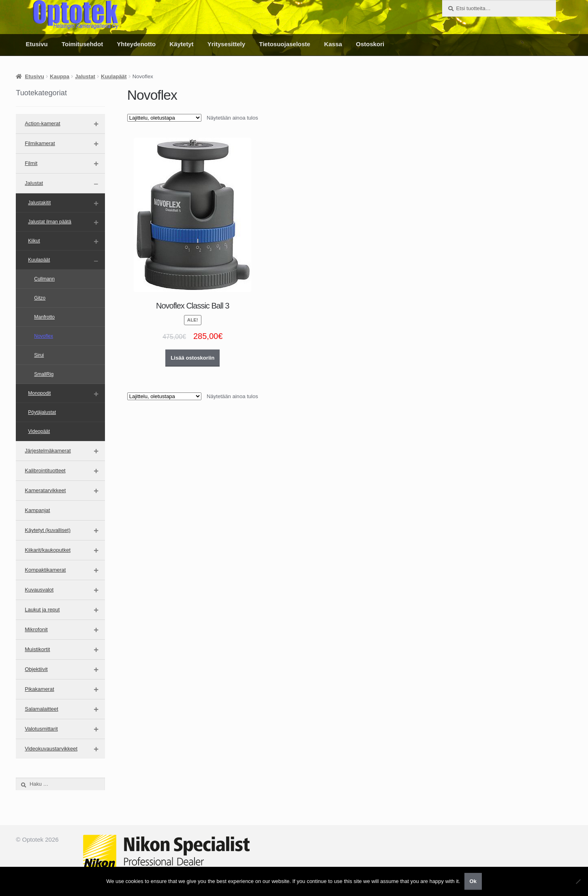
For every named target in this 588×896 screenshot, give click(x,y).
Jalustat (85, 76)
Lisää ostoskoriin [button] (192, 358)
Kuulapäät (114, 76)
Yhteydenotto (136, 44)
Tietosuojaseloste (284, 44)
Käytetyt (181, 44)
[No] (578, 881)
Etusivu (37, 44)
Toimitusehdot (82, 44)
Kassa (333, 44)
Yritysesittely (226, 44)
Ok (473, 881)
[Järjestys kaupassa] (164, 118)
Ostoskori (370, 44)
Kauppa (60, 76)
